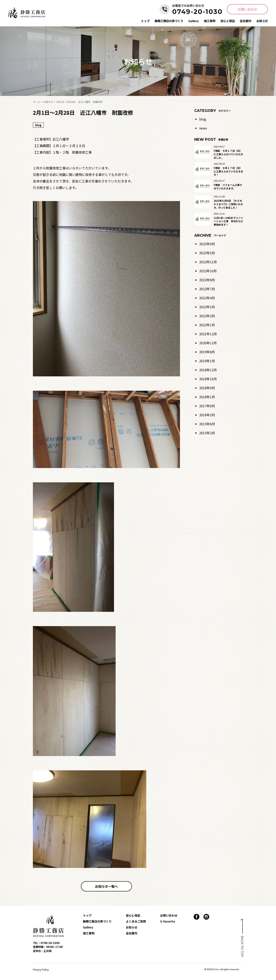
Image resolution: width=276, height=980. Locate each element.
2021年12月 (208, 334)
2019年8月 (207, 352)
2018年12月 (208, 370)
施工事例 (210, 21)
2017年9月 (207, 406)
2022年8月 (207, 280)
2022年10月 (208, 271)
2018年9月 (207, 388)
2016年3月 (207, 415)
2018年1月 (207, 397)
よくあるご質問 (136, 921)
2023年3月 (207, 253)
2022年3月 (207, 307)
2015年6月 (207, 424)
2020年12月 (208, 343)
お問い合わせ (247, 9)
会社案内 (246, 21)
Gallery (194, 21)
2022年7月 (207, 289)
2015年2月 (207, 433)
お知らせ (262, 21)
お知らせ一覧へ (106, 886)
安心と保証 (228, 21)
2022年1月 (207, 325)
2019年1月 (207, 361)
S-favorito (168, 921)
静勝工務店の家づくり (169, 21)
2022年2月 (207, 316)
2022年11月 (208, 262)
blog (203, 119)
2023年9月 (207, 244)
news (203, 128)
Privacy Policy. (41, 969)
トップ (145, 21)
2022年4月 (207, 298)
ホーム (37, 102)
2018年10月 (208, 379)
